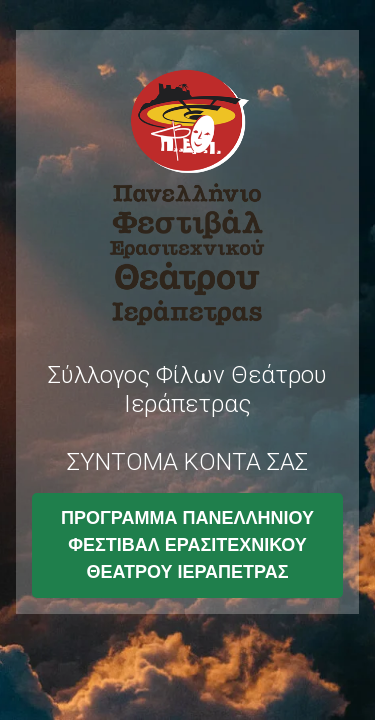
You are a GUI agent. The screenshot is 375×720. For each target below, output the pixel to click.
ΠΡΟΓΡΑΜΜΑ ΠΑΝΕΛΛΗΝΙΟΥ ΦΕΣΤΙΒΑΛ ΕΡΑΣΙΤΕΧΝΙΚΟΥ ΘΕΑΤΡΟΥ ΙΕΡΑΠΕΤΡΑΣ (187, 545)
